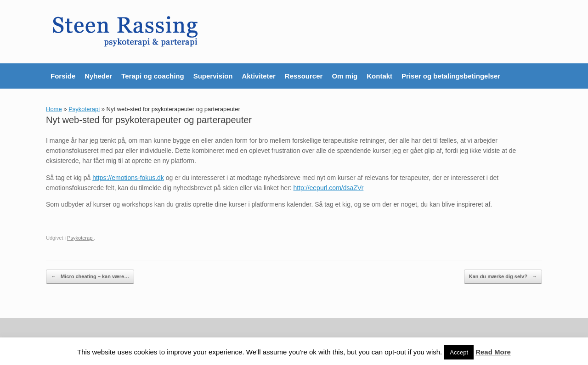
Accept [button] (459, 352)
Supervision (213, 76)
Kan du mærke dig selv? (503, 277)
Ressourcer (304, 76)
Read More (493, 352)
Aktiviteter (258, 76)
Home (54, 109)
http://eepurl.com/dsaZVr (329, 188)
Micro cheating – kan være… (90, 277)
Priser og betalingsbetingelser (451, 76)
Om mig (345, 76)
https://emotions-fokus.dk (128, 178)
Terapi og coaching (153, 76)
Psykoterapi (84, 109)
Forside (63, 76)
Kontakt (379, 76)
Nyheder (98, 76)
